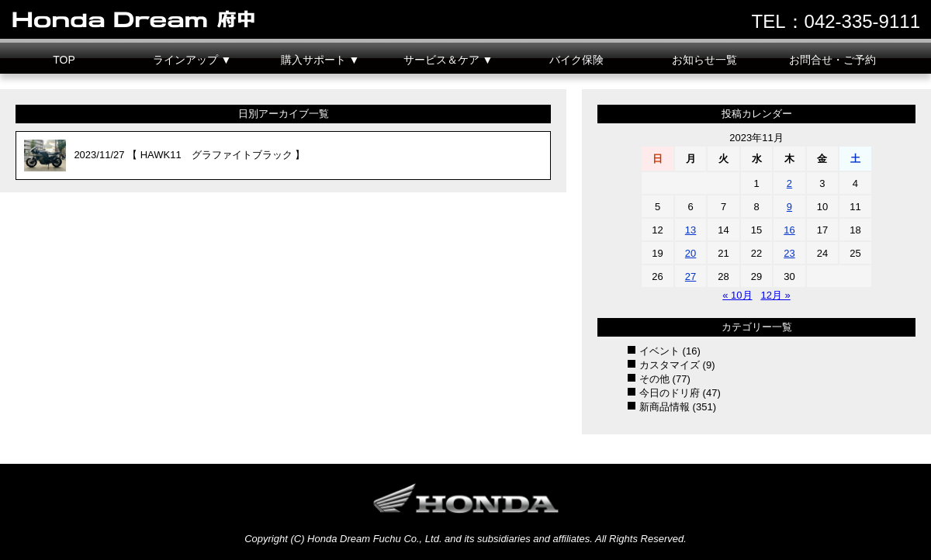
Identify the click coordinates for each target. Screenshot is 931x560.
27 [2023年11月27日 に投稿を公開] (690, 277)
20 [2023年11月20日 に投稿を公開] (690, 253)
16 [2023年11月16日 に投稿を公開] (789, 230)
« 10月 (737, 295)
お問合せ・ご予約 (832, 60)
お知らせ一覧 (704, 60)
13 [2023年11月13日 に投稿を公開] (690, 230)
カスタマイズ (670, 365)
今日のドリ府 (670, 393)
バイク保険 (576, 60)
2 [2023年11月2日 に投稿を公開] (789, 183)
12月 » (775, 295)
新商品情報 (665, 407)
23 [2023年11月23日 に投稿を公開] (789, 253)
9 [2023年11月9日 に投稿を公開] (789, 207)
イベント (659, 351)
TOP (64, 60)
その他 (654, 379)
